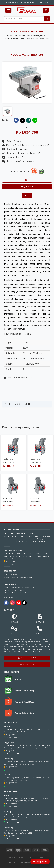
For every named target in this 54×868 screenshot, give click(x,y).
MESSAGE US (27, 664)
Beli (27, 180)
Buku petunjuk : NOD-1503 (19, 378)
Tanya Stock (27, 186)
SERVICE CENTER (27, 658)
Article (27, 196)
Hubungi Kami (40, 861)
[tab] (7, 111)
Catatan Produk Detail (17, 417)
